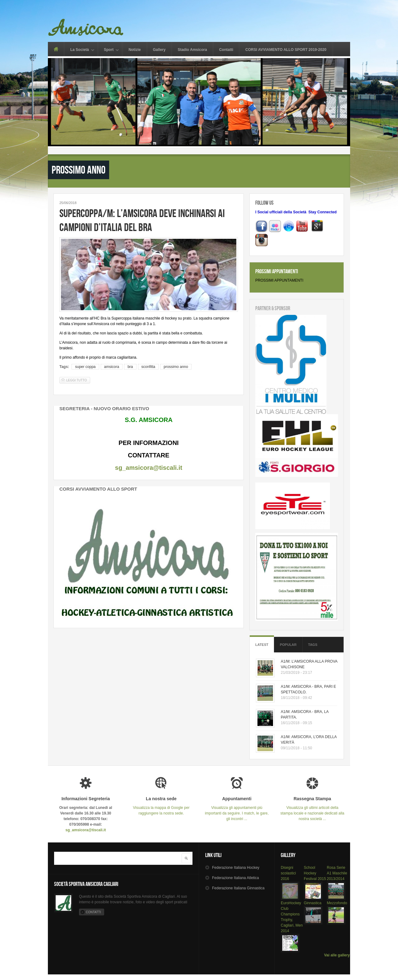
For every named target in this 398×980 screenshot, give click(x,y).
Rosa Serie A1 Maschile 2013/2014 (337, 873)
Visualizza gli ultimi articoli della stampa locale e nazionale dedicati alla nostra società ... (312, 809)
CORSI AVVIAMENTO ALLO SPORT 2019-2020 (286, 50)
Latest (262, 645)
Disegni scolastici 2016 (288, 873)
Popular (288, 645)
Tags (313, 645)
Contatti (226, 50)
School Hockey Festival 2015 (315, 873)
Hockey (236, 868)
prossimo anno (176, 367)
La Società (80, 50)
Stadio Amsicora (192, 50)
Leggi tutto (78, 380)
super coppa (85, 367)
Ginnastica (313, 903)
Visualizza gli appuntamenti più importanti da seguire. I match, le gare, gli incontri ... (237, 809)
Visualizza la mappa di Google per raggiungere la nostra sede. (161, 806)
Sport (109, 50)
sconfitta (148, 367)
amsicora (112, 367)
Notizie (134, 50)
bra (130, 367)
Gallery (159, 50)
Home (56, 49)
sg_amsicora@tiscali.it (149, 468)
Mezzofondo (337, 903)
